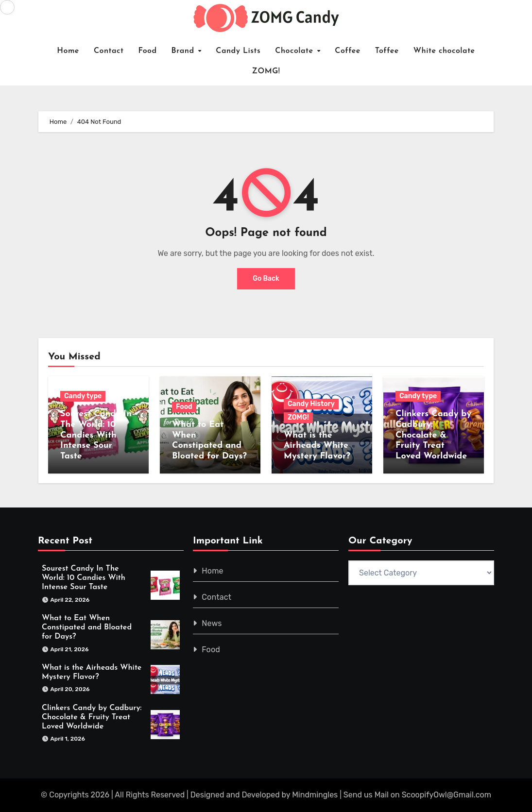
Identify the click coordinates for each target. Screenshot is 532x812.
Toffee (387, 51)
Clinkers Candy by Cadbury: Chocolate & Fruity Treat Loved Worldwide (433, 435)
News (212, 623)
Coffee (348, 51)
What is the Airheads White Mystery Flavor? (317, 446)
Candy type (83, 396)
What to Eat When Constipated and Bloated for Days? (87, 627)
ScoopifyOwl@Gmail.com (446, 795)
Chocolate (295, 51)
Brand (184, 51)
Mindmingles (315, 795)
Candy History (311, 404)
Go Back (266, 279)
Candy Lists (238, 51)
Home (68, 51)
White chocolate (444, 51)
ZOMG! (266, 71)
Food (147, 51)
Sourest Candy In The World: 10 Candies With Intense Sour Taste (96, 435)
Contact (109, 51)
